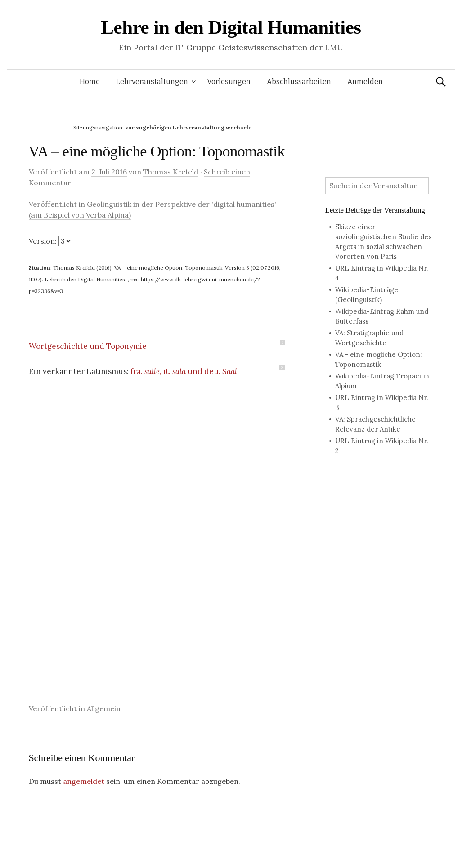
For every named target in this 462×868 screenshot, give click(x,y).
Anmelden (365, 82)
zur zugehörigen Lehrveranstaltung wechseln (188, 127)
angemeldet (84, 781)
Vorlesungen (229, 82)
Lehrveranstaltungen (152, 82)
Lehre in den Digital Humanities (231, 27)
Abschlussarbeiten (299, 82)
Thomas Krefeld (171, 172)
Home (90, 82)
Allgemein (104, 708)
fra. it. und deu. (185, 371)
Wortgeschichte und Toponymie (88, 346)
